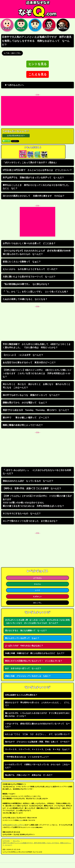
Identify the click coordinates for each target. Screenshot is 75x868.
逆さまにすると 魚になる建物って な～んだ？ (26, 631)
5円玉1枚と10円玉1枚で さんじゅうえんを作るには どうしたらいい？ (37, 170)
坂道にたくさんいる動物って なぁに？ (22, 262)
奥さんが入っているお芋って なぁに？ (22, 638)
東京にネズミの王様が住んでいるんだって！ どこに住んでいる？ (34, 661)
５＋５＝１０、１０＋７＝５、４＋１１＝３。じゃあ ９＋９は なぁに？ (37, 749)
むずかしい (37, 596)
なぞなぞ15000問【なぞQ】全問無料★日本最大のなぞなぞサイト (37, 9)
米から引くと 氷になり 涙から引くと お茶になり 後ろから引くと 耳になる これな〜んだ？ (38, 386)
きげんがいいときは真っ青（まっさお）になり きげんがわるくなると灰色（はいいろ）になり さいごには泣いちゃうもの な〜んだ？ (37, 621)
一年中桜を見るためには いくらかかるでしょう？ (27, 757)
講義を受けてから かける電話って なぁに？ (25, 403)
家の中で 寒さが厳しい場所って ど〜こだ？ (26, 418)
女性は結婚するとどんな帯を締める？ (21, 695)
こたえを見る (38, 74)
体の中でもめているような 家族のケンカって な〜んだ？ (31, 395)
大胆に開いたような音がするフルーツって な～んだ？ (29, 277)
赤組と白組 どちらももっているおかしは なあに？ (28, 676)
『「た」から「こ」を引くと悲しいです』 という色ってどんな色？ (35, 292)
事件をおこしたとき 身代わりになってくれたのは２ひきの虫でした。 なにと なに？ (38, 187)
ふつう (37, 590)
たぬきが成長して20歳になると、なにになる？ (25, 299)
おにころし (37, 603)
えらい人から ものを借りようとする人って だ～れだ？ (30, 269)
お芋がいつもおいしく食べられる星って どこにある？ (29, 243)
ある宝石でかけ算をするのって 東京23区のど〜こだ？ (29, 362)
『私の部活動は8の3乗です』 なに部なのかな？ (26, 284)
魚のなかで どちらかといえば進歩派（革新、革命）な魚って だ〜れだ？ (37, 742)
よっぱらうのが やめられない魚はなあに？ (24, 646)
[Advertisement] (37, 111)
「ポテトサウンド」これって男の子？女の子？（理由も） (30, 163)
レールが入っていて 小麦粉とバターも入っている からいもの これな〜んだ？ (37, 766)
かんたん (37, 584)
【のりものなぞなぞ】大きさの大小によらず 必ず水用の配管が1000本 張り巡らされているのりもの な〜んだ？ (38, 252)
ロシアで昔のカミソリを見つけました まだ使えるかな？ (30, 521)
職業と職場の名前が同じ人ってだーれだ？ (23, 425)
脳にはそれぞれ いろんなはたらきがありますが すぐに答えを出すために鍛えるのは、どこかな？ (37, 715)
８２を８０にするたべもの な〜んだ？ (22, 513)
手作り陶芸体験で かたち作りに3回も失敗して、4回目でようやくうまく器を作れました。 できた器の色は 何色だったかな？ (37, 346)
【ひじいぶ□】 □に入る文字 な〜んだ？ (23, 355)
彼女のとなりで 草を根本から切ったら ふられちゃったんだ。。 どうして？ (37, 704)
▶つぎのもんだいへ (13, 85)
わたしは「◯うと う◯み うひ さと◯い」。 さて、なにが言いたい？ (37, 734)
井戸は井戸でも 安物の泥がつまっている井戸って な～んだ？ (33, 178)
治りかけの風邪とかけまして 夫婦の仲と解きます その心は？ (34, 196)
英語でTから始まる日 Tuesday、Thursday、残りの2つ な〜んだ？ (36, 410)
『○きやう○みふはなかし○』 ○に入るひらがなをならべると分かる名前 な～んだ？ (38, 472)
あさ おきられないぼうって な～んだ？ (23, 668)
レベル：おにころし (12, 53)
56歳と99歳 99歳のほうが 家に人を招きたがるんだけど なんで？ (35, 653)
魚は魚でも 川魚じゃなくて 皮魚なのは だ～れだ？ (29, 775)
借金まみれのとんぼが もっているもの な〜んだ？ (28, 481)
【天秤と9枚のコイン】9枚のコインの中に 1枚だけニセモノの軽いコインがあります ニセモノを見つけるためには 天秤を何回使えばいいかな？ (37, 373)
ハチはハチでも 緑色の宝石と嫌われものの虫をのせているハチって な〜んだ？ (37, 725)
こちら (21, 820)
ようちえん (37, 578)
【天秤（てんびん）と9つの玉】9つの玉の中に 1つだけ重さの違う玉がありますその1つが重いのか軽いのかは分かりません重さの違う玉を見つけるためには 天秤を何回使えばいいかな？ (37, 501)
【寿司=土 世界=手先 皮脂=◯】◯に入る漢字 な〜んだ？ (32, 488)
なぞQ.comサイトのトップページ (14, 825)
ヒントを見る (38, 64)
